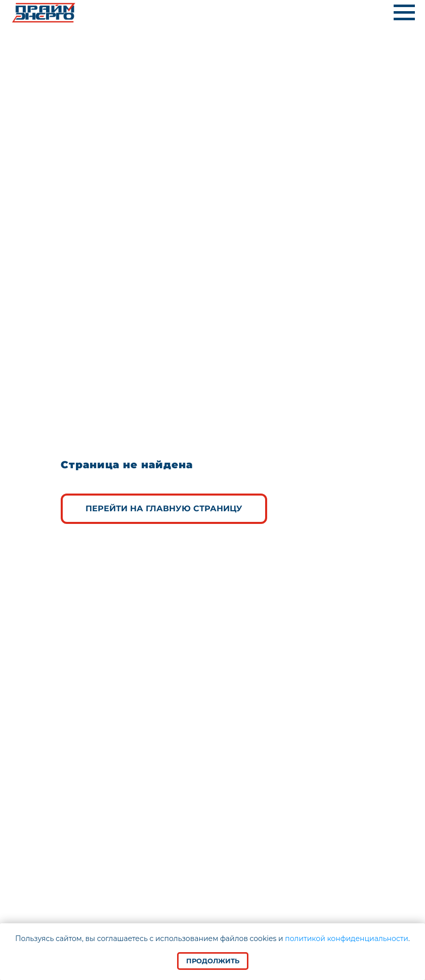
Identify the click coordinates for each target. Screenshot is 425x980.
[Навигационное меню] (404, 13)
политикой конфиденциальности (347, 938)
